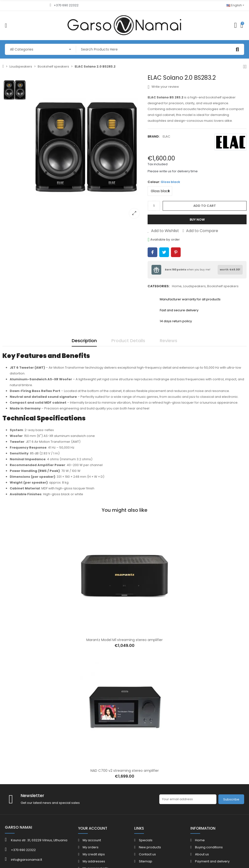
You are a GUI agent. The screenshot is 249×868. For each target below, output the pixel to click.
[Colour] (160, 191)
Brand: (154, 136)
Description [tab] (84, 341)
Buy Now (197, 220)
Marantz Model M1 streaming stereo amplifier (124, 640)
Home (177, 286)
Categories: (159, 286)
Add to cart (205, 206)
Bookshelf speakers (223, 286)
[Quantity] (154, 206)
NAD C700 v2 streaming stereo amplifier (125, 771)
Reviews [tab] (169, 341)
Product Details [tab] (128, 341)
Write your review (163, 87)
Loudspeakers (194, 286)
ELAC (166, 136)
